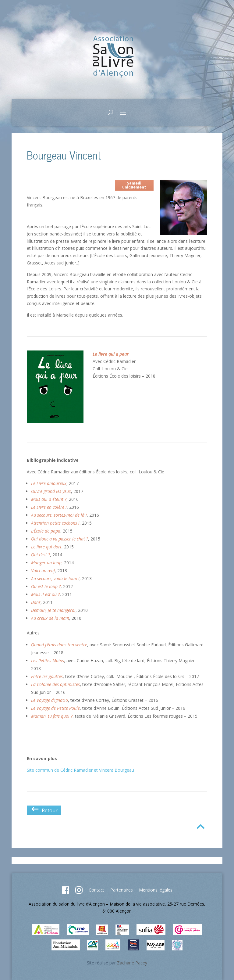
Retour (44, 810)
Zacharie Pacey (132, 963)
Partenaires (122, 890)
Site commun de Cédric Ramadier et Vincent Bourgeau (80, 770)
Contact (96, 890)
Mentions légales (156, 890)
